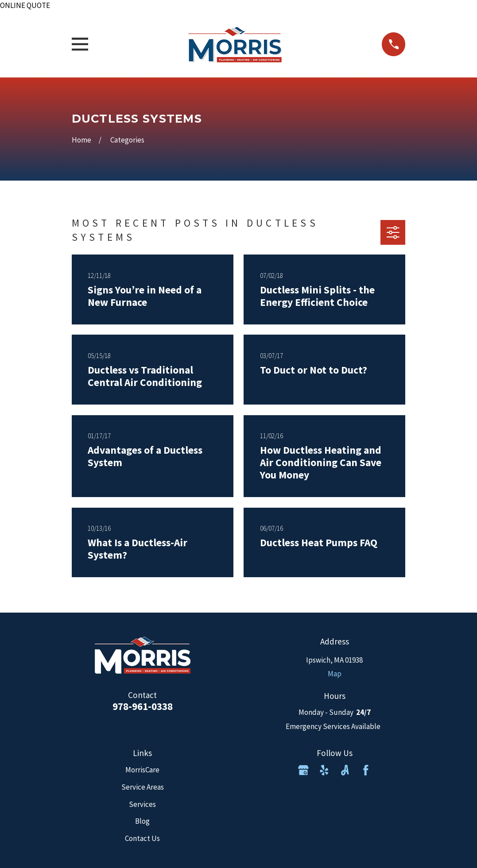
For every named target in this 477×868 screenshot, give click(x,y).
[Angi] (345, 770)
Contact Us (142, 838)
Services (142, 804)
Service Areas (143, 787)
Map (335, 674)
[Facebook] (366, 770)
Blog (142, 821)
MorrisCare (142, 770)
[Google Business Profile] (303, 770)
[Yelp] (324, 770)
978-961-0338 (143, 706)
